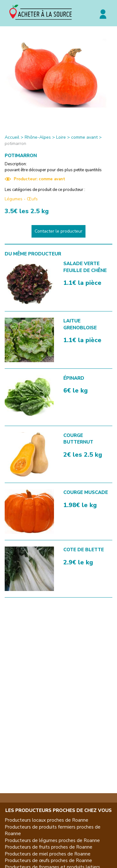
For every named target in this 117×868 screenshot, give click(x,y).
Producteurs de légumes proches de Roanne (52, 840)
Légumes (14, 199)
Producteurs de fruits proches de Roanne (49, 847)
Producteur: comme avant (35, 179)
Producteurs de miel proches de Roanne (48, 854)
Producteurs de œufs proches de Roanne (48, 860)
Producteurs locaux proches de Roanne (46, 820)
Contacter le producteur (58, 231)
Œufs (32, 199)
